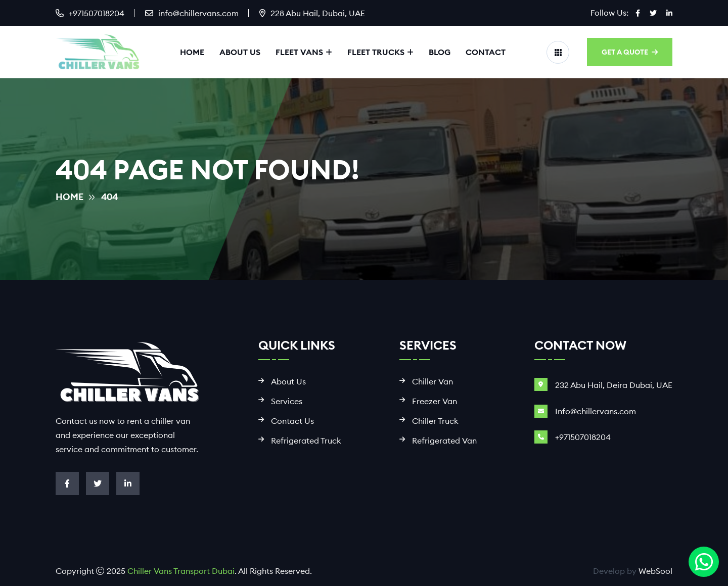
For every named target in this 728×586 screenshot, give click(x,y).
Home (192, 52)
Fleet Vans (299, 52)
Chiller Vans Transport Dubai (181, 571)
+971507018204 (97, 13)
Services (287, 401)
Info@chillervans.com (596, 411)
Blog (440, 52)
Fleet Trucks (376, 52)
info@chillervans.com (198, 13)
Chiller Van (433, 382)
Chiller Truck (435, 421)
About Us (240, 52)
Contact (486, 52)
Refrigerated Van (444, 441)
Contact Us (292, 421)
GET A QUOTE (630, 52)
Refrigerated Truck (306, 441)
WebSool (655, 571)
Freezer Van (435, 401)
